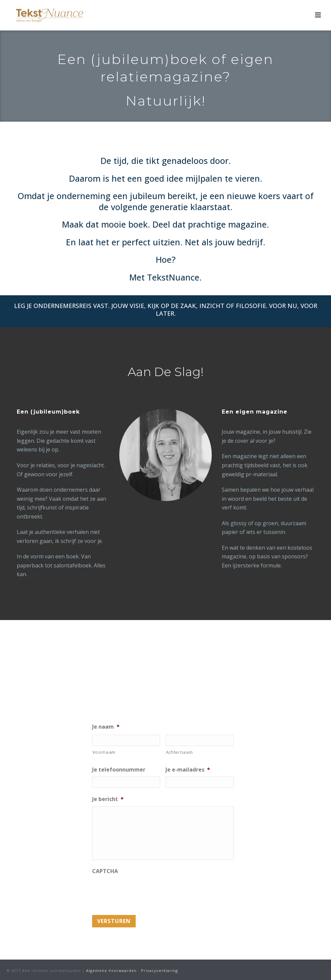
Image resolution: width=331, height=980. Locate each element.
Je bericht (108, 799)
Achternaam (179, 752)
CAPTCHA (105, 871)
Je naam (106, 727)
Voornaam (104, 752)
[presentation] (143, 891)
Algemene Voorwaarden (111, 970)
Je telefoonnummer (119, 770)
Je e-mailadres (188, 770)
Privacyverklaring (159, 970)
